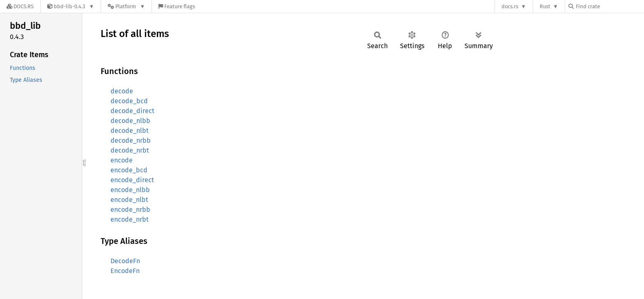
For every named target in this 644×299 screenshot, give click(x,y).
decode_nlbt (130, 131)
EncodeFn (125, 271)
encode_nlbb (130, 190)
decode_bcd (129, 101)
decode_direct (132, 111)
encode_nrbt (130, 219)
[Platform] (126, 6)
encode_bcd (129, 170)
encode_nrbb (130, 210)
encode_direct (132, 180)
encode (122, 160)
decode (122, 91)
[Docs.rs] (20, 6)
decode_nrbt (130, 150)
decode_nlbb (130, 121)
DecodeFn (125, 261)
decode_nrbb (131, 140)
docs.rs (510, 6)
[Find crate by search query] (609, 6)
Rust (545, 6)
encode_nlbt (129, 200)
